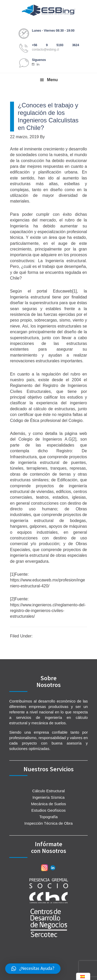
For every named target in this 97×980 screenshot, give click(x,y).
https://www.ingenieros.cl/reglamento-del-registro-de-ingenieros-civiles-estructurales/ (48, 611)
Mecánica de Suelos (48, 804)
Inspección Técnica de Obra (48, 823)
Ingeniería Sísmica (48, 797)
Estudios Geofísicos (48, 810)
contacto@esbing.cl (45, 50)
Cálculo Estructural (49, 791)
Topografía (48, 817)
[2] (74, 439)
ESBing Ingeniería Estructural (49, 10)
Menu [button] (53, 80)
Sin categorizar (47, 636)
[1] (74, 291)
